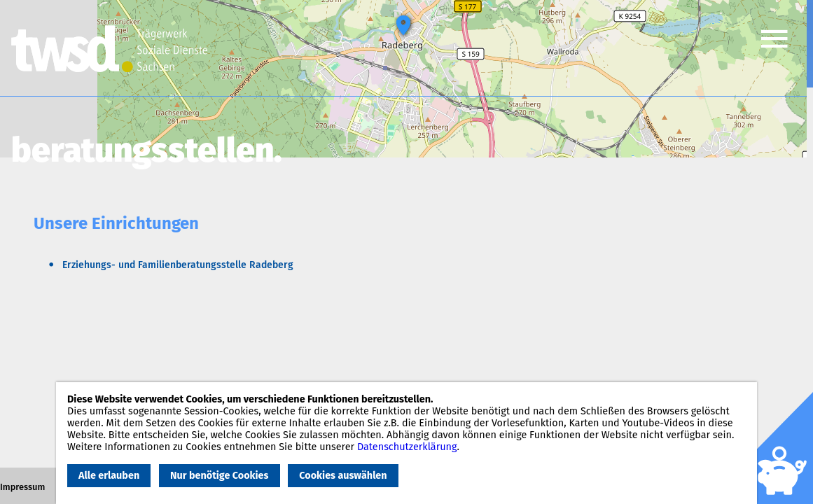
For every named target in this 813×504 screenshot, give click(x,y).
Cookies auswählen (343, 476)
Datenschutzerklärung (407, 447)
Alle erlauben (109, 476)
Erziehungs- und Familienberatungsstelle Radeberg (178, 265)
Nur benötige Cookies (219, 476)
